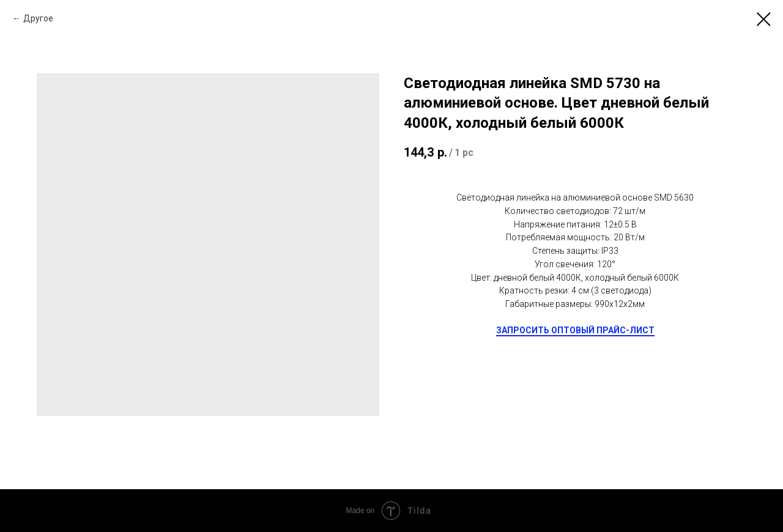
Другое (38, 18)
